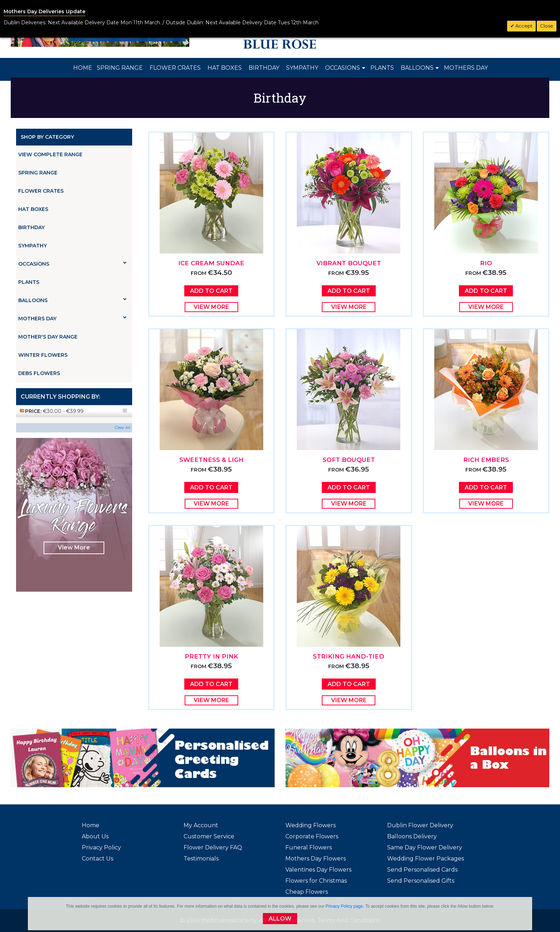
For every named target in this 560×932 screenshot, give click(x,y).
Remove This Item (127, 414)
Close (547, 26)
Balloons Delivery (412, 836)
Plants (29, 282)
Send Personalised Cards (422, 870)
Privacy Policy (101, 847)
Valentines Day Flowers (318, 870)
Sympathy (32, 246)
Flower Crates (41, 191)
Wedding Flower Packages (426, 859)
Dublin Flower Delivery (420, 825)
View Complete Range (50, 154)
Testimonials (201, 859)
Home (91, 825)
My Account (201, 825)
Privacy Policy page (344, 906)
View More (74, 548)
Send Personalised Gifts (421, 881)
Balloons (72, 300)
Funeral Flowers (309, 847)
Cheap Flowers (307, 892)
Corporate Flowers (312, 836)
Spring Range (38, 173)
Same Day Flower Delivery (425, 847)
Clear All (123, 428)
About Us (95, 836)
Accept (523, 26)
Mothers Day (72, 318)
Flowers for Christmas (316, 881)
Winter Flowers (43, 355)
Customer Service (209, 836)
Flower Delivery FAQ (213, 847)
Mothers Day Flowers (316, 859)
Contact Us (97, 859)
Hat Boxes (33, 209)
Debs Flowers (39, 373)
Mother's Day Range (48, 337)
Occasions (72, 264)
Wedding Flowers (311, 825)
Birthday (31, 227)
